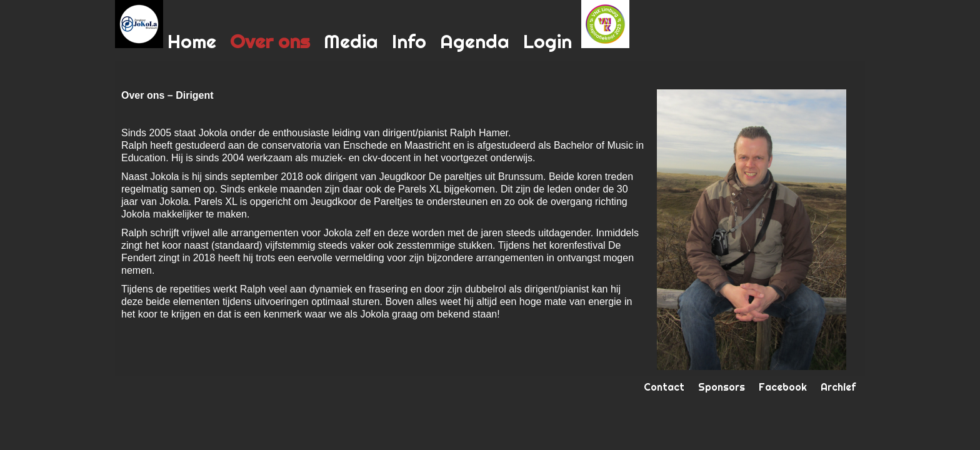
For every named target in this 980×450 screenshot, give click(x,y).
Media (351, 41)
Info (409, 41)
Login (547, 41)
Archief (838, 387)
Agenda (475, 41)
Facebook (783, 387)
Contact (664, 387)
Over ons (270, 41)
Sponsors (722, 387)
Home (192, 41)
